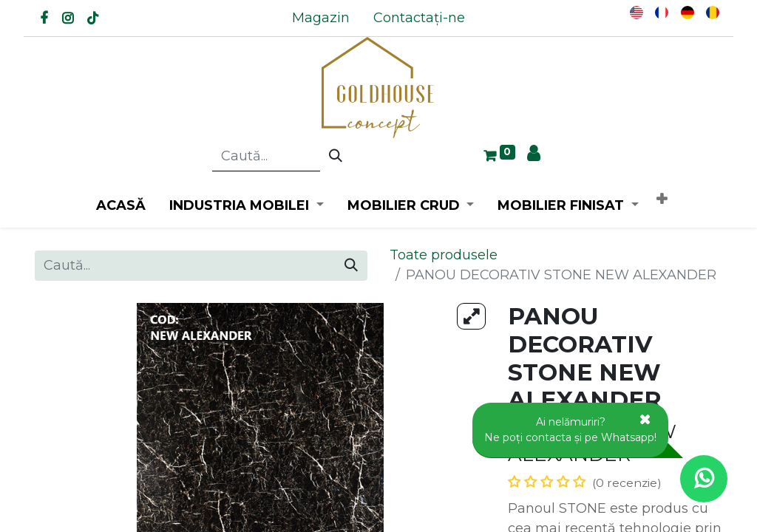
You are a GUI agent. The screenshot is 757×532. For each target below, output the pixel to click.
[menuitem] (321, 18)
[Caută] (336, 157)
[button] (662, 200)
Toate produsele (444, 255)
